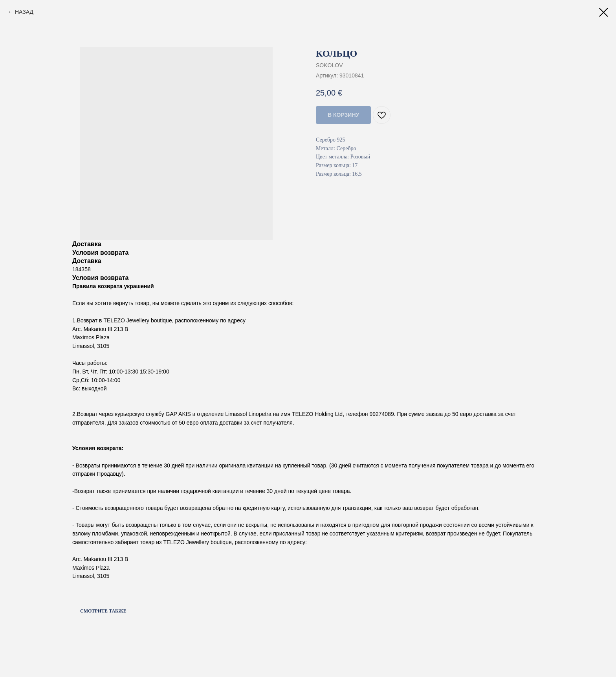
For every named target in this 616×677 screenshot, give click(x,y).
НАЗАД (24, 12)
